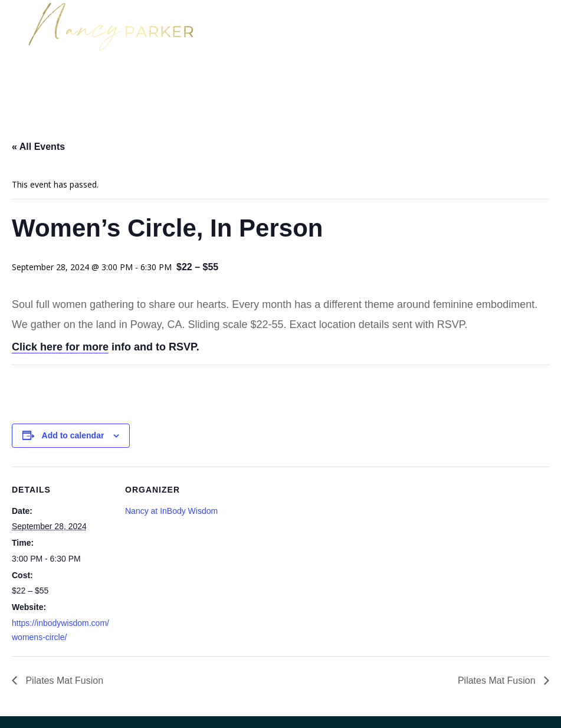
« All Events (38, 147)
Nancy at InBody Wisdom (171, 511)
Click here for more (60, 347)
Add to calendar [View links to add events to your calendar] (73, 435)
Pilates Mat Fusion (63, 681)
